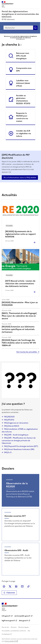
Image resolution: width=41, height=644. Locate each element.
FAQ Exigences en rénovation (16, 423)
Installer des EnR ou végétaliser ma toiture (24, 133)
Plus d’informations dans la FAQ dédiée (20, 178)
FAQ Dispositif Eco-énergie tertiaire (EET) (21, 446)
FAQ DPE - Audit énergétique (16, 435)
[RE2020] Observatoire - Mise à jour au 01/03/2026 (20, 304)
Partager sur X (10, 586)
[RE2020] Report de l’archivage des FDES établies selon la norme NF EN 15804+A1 (19, 343)
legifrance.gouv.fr (8, 621)
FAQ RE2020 (9, 417)
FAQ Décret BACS (12, 426)
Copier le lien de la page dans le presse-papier (28, 586)
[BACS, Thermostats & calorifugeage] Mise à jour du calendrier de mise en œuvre (19, 316)
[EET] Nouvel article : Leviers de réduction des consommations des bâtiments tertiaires (20, 284)
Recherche (35, 28)
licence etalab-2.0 (10, 641)
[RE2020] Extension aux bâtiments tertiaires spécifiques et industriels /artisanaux (18, 329)
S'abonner (9, 593)
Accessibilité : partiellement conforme (14, 631)
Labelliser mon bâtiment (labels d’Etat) (23, 83)
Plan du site (5, 627)
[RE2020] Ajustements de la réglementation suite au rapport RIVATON (20, 234)
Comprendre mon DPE (24, 69)
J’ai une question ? (13, 404)
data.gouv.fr (23, 621)
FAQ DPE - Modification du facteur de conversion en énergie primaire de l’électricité (19, 440)
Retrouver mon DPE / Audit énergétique (23, 56)
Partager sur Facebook (4, 586)
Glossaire (14, 627)
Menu (38, 3)
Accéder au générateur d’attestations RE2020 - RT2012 (23, 99)
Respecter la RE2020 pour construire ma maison (22, 117)
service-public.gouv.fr (22, 616)
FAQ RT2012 (9, 420)
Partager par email (22, 586)
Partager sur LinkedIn (16, 586)
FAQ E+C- (8, 452)
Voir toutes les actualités (27, 352)
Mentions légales (24, 627)
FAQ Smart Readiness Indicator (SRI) (19, 449)
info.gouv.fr (6, 616)
